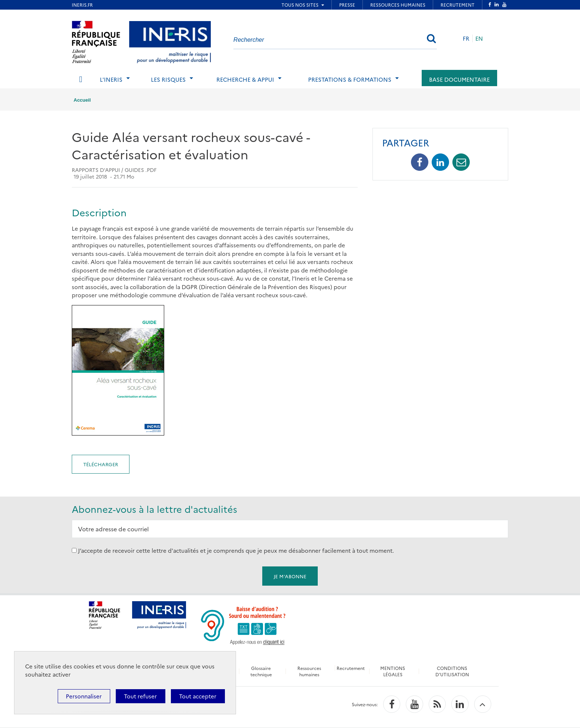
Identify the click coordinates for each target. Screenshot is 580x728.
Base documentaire (459, 79)
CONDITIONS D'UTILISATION (453, 671)
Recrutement (351, 668)
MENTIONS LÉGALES (393, 671)
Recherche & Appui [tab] (245, 79)
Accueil (82, 100)
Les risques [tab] (168, 79)
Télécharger (101, 464)
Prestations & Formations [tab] (350, 79)
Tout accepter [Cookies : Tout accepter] (198, 696)
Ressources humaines (309, 671)
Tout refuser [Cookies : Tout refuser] (140, 696)
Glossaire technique (261, 671)
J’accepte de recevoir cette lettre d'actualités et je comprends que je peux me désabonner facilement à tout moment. (236, 550)
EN (479, 38)
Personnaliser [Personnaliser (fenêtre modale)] (84, 696)
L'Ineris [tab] (111, 79)
